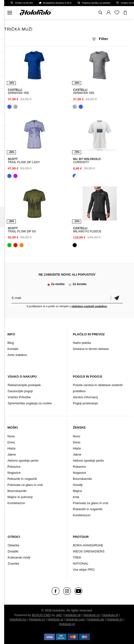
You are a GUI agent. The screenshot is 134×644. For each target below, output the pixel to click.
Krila (76, 497)
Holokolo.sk (72, 615)
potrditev (117, 298)
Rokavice (14, 467)
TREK (77, 557)
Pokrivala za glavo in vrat (25, 485)
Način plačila (82, 343)
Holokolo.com (75, 619)
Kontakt (13, 349)
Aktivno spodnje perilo (23, 461)
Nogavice (14, 473)
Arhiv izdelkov (17, 355)
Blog (11, 343)
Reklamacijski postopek (24, 385)
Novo (11, 436)
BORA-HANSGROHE (88, 545)
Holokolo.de (96, 619)
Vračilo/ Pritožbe (19, 397)
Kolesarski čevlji (19, 557)
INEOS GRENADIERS (89, 551)
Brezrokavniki (17, 491)
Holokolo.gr (67, 624)
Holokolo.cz (91, 615)
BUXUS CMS (41, 615)
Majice (77, 491)
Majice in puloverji (20, 497)
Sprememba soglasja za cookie (30, 403)
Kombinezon (16, 503)
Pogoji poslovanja (85, 403)
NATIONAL (81, 563)
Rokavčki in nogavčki (22, 479)
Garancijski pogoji (20, 391)
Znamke (14, 563)
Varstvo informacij (85, 397)
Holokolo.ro (37, 619)
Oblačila (14, 545)
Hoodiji (78, 485)
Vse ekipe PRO (84, 570)
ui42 (59, 615)
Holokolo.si (55, 619)
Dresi (11, 442)
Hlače (12, 448)
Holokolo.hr (115, 619)
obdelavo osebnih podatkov (89, 306)
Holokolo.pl (110, 615)
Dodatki (13, 551)
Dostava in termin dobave (91, 349)
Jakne (12, 454)
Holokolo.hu (18, 619)
